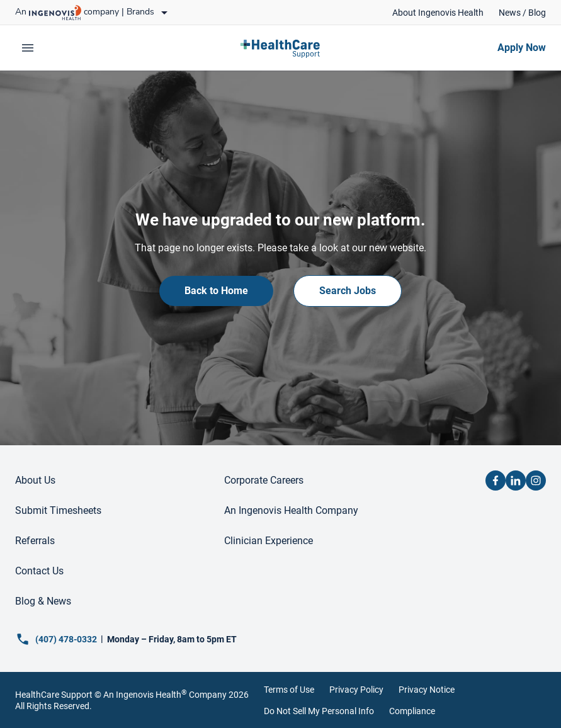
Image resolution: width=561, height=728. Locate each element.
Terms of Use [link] (289, 690)
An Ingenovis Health (144, 695)
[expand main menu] (28, 48)
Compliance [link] (412, 711)
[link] (438, 13)
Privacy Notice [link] (427, 690)
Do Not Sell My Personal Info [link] (319, 711)
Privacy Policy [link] (356, 690)
